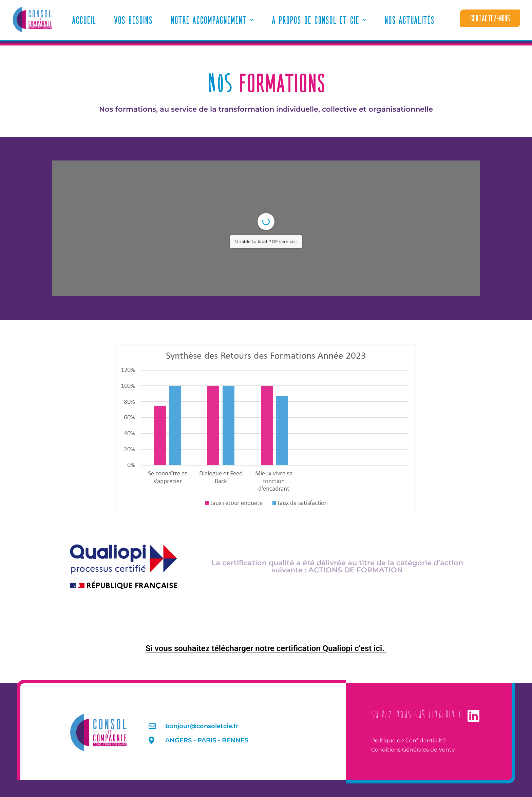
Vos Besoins (133, 20)
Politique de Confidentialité (408, 741)
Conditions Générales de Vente (413, 750)
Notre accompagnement (212, 20)
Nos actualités (409, 20)
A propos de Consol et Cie (319, 20)
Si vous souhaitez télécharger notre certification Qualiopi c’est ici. (266, 648)
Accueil (84, 20)
